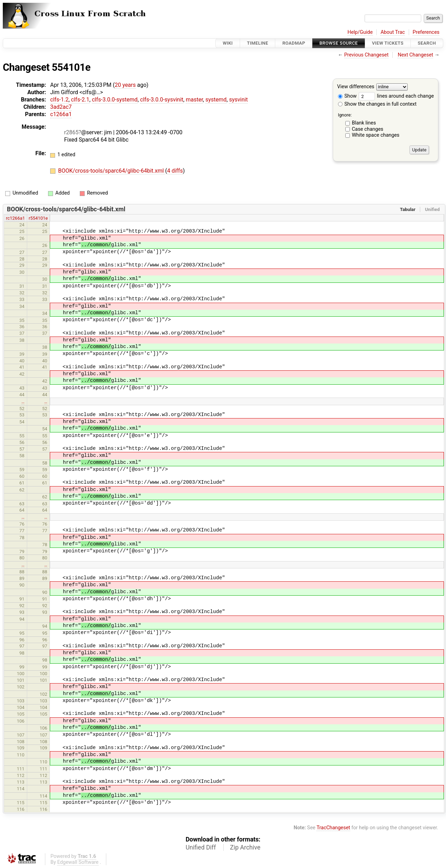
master (194, 100)
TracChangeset (333, 828)
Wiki (228, 43)
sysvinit (238, 100)
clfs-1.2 (59, 100)
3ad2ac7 (61, 107)
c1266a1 (61, 114)
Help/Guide (360, 32)
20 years (125, 85)
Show (347, 96)
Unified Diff (201, 847)
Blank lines (364, 123)
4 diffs (175, 171)
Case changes (368, 129)
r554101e (38, 218)
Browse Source (339, 43)
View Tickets (388, 43)
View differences (356, 87)
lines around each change (396, 96)
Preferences (426, 32)
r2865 (71, 132)
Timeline (258, 43)
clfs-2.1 (80, 100)
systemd (216, 100)
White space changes (376, 135)
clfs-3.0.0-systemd (115, 100)
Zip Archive (245, 847)
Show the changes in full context (377, 104)
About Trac (393, 32)
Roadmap (294, 43)
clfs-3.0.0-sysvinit (162, 100)
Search (427, 43)
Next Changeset (415, 55)
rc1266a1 (16, 218)
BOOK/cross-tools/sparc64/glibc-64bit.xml (112, 171)
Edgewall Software (78, 862)
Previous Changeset (367, 55)
